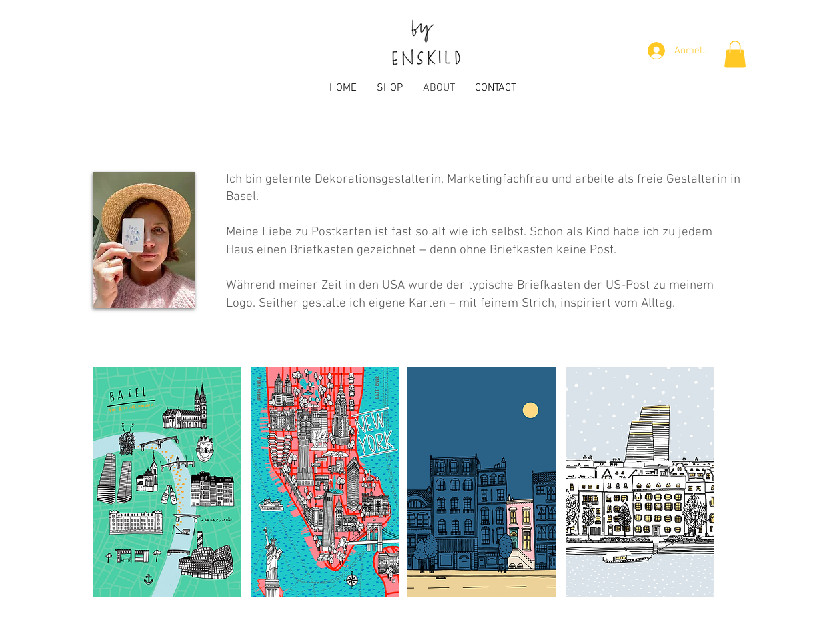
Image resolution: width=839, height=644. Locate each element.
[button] (735, 54)
